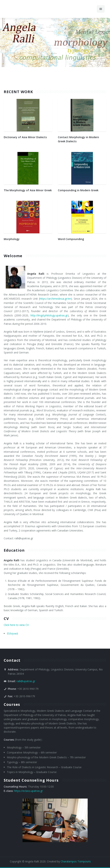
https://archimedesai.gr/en (55, 299)
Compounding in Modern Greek (78, 190)
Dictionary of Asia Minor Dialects (25, 137)
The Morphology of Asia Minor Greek (28, 190)
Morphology (12, 239)
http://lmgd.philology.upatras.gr (49, 315)
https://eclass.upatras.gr (28, 791)
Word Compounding (71, 239)
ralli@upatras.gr (26, 681)
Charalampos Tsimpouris (76, 861)
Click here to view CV (16, 625)
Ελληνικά (12, 633)
